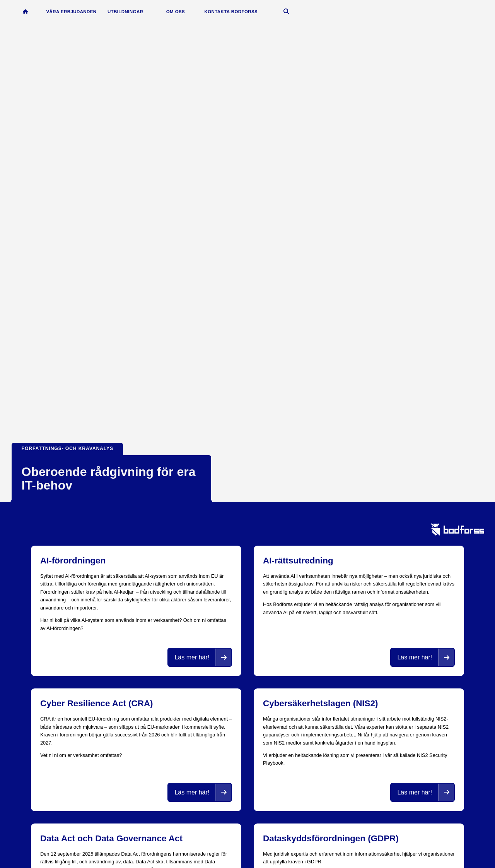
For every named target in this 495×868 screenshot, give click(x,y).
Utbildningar (127, 12)
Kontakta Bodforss (233, 12)
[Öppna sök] (288, 12)
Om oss (178, 12)
